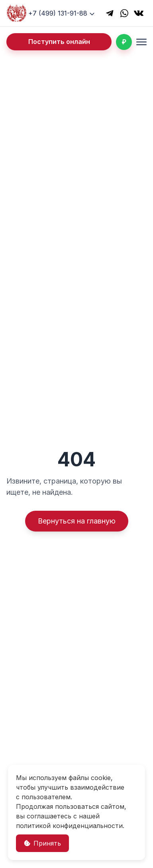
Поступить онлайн (59, 42)
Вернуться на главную (77, 521)
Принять (42, 843)
